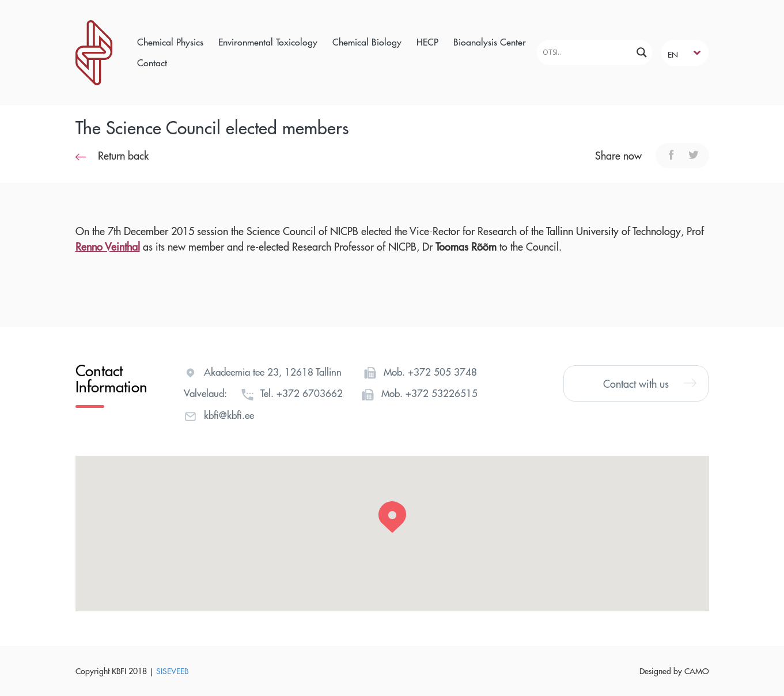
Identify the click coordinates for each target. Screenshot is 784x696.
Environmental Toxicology (268, 42)
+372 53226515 (442, 393)
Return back (112, 156)
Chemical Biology (367, 42)
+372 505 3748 (442, 372)
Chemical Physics (170, 42)
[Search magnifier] (642, 52)
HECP (427, 42)
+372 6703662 (310, 393)
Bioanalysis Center (490, 42)
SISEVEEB (172, 671)
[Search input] (586, 52)
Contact (152, 63)
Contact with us (650, 383)
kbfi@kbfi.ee (229, 415)
